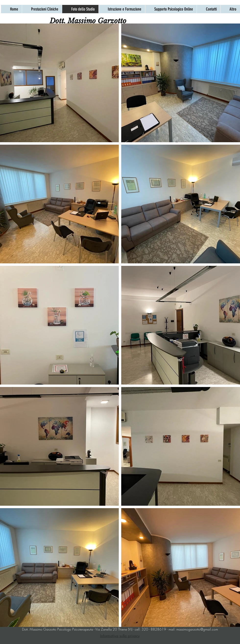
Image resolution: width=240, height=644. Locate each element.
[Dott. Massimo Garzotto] (88, 21)
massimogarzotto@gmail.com (197, 629)
